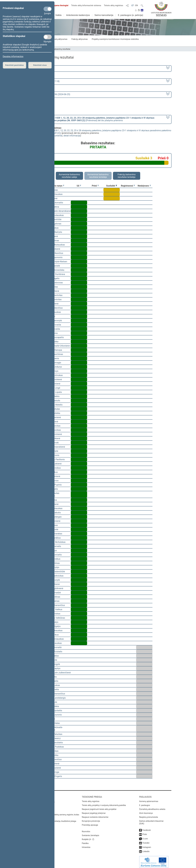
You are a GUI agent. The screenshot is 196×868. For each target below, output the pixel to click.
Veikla (58, 15)
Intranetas (86, 845)
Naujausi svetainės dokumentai (95, 815)
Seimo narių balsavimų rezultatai (57, 49)
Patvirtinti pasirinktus (14, 65)
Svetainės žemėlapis (90, 833)
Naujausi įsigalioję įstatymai (94, 811)
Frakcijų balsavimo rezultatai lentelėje (127, 176)
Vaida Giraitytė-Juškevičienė (57, 673)
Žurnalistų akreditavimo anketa (152, 807)
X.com (145, 837)
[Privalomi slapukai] (48, 9)
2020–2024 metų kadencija (39, 68)
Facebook (147, 828)
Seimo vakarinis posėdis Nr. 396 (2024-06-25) (48, 94)
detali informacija (72, 136)
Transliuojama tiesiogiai (56, 5)
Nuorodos (86, 830)
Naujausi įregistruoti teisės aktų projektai (99, 807)
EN (137, 5)
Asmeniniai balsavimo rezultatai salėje (69, 176)
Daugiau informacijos (13, 56)
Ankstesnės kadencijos (78, 15)
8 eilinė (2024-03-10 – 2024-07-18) (43, 81)
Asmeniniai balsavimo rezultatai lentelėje (98, 176)
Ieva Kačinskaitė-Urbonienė (57, 346)
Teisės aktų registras (113, 5)
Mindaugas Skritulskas (55, 542)
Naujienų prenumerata (148, 815)
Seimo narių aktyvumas (58, 39)
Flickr (145, 832)
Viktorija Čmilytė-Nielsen (55, 262)
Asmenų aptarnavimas (149, 799)
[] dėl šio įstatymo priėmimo (90, 119)
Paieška (85, 841)
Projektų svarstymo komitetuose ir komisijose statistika (115, 39)
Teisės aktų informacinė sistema (86, 5)
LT (133, 5)
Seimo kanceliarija (104, 15)
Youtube (146, 841)
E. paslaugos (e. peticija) (130, 15)
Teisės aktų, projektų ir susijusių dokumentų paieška (104, 803)
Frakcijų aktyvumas (80, 39)
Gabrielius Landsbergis (55, 698)
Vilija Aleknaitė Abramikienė (57, 211)
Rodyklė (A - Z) (88, 837)
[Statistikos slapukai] (48, 37)
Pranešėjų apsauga (90, 823)
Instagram (147, 845)
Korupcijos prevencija (91, 819)
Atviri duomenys (146, 811)
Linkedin (146, 850)
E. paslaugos (145, 803)
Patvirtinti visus (40, 65)
